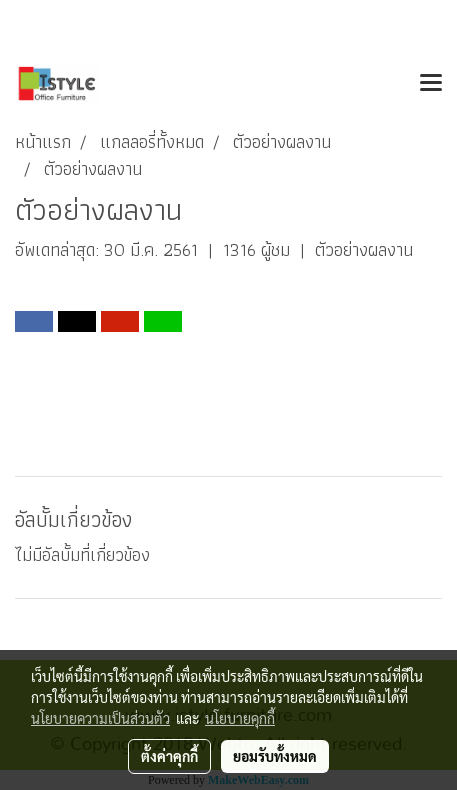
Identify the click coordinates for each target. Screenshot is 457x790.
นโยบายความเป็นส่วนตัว (100, 718)
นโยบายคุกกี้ (240, 718)
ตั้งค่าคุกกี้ (169, 756)
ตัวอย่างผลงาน (364, 249)
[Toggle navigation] (431, 84)
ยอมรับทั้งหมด (275, 756)
